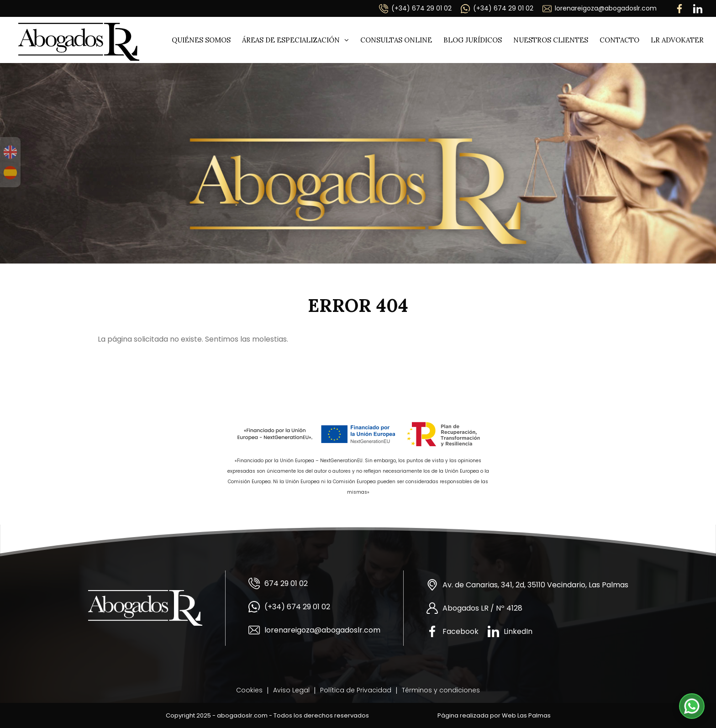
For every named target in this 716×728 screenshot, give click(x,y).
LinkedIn (510, 631)
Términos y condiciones (441, 690)
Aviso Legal (291, 690)
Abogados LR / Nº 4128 (474, 608)
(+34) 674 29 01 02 (415, 8)
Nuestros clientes (551, 40)
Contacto (619, 40)
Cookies (249, 690)
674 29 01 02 (278, 583)
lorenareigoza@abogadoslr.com (600, 8)
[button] (692, 706)
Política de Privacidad (356, 690)
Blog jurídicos (473, 40)
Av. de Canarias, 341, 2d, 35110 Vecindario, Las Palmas (527, 585)
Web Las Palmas (526, 715)
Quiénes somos (201, 40)
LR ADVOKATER (677, 40)
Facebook (453, 631)
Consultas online (396, 40)
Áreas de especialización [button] (295, 40)
